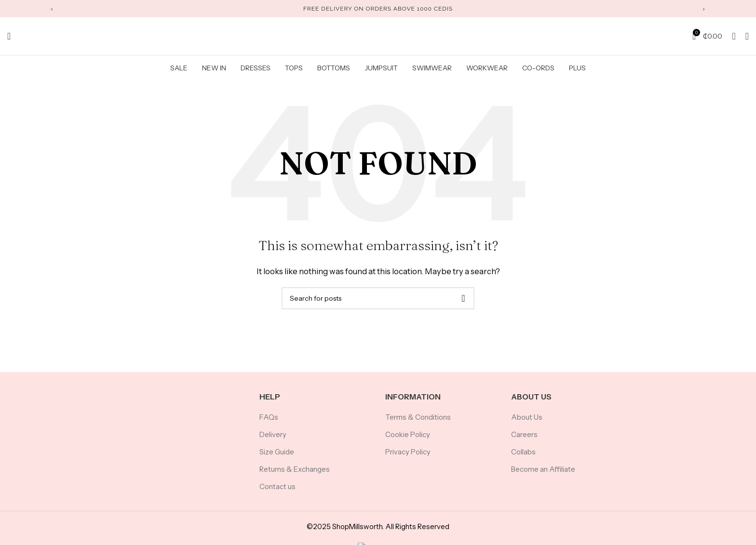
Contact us (277, 492)
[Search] (9, 39)
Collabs (523, 457)
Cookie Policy (408, 440)
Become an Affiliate (543, 474)
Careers (524, 440)
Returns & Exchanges (295, 474)
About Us (527, 422)
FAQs (269, 422)
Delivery (273, 440)
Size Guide (277, 457)
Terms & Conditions (418, 422)
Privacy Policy (408, 457)
